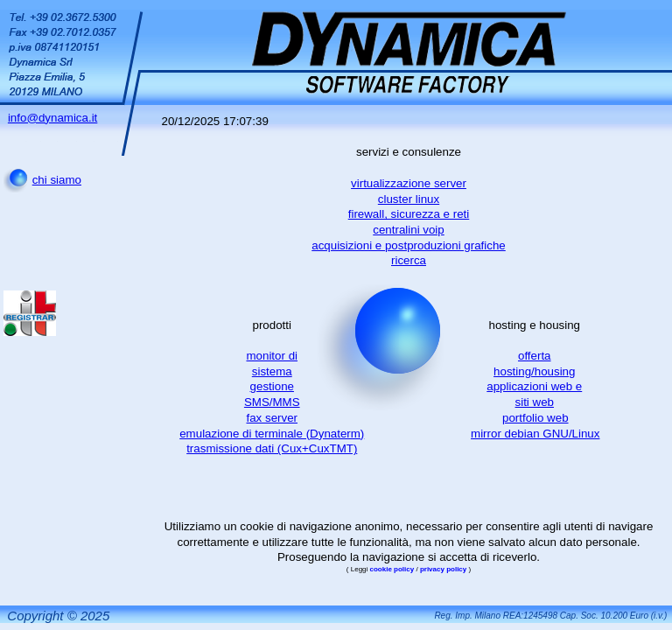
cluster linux (409, 199)
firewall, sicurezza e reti (409, 214)
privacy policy (444, 569)
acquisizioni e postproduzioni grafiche (409, 245)
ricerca (409, 260)
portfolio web (535, 418)
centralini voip (409, 230)
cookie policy (393, 569)
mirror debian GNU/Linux (535, 434)
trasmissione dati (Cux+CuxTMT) (272, 448)
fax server (273, 418)
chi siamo (57, 180)
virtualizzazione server (409, 183)
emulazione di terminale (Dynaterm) (272, 434)
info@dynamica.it (52, 118)
